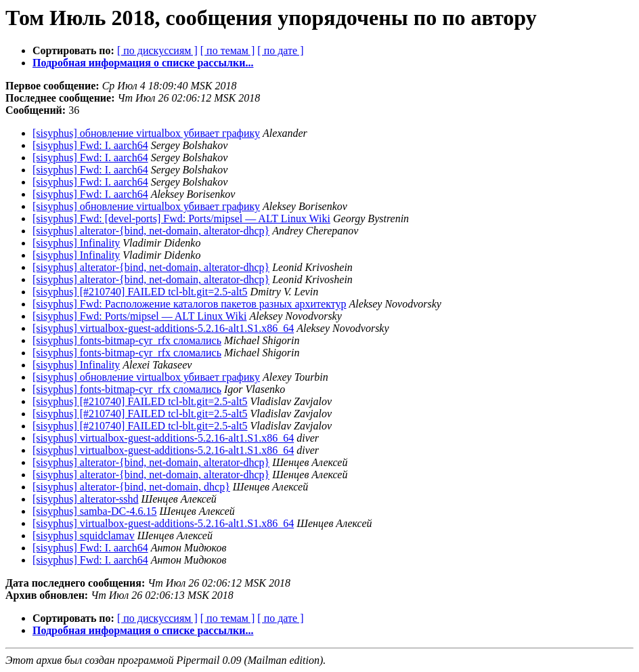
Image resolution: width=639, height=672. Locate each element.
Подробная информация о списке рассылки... (143, 63)
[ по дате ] (280, 50)
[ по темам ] (228, 50)
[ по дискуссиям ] (157, 50)
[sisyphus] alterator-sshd (86, 499)
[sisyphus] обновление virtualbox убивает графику (146, 133)
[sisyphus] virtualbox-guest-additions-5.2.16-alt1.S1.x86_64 (163, 328)
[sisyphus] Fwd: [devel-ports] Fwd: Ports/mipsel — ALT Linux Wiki (181, 218)
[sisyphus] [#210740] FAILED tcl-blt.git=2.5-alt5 (140, 292)
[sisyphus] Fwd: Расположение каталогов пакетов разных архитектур (190, 304)
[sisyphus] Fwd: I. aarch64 (90, 145)
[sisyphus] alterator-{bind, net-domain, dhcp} (131, 487)
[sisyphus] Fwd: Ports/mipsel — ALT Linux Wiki (139, 316)
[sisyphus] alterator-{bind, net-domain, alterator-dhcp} (151, 231)
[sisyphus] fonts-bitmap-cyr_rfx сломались (127, 340)
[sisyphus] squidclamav (84, 535)
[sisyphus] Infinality (76, 243)
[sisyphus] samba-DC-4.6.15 (95, 511)
